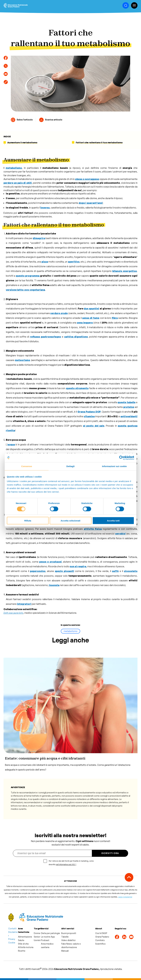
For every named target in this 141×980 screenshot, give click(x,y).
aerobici (120, 534)
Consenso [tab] (27, 466)
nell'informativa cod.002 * (66, 864)
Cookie (12, 943)
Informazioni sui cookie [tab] (114, 466)
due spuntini (91, 309)
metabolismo (70, 631)
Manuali (65, 951)
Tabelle (65, 937)
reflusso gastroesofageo (46, 337)
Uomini (37, 940)
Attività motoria (26, 947)
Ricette (22, 951)
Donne (37, 933)
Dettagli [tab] (70, 466)
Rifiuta (28, 521)
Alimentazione (25, 937)
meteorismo (23, 360)
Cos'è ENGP (101, 933)
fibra (115, 318)
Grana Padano (102, 937)
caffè (115, 571)
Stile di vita (23, 944)
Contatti (12, 929)
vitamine (89, 416)
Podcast (45, 940)
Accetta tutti (113, 521)
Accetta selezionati (70, 521)
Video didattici (68, 940)
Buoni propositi (69, 933)
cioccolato (131, 571)
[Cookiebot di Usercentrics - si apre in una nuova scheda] (121, 458)
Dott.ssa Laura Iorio (13, 613)
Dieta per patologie (50, 933)
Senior (37, 937)
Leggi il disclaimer (125, 897)
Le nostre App (48, 937)
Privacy (12, 939)
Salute (21, 940)
